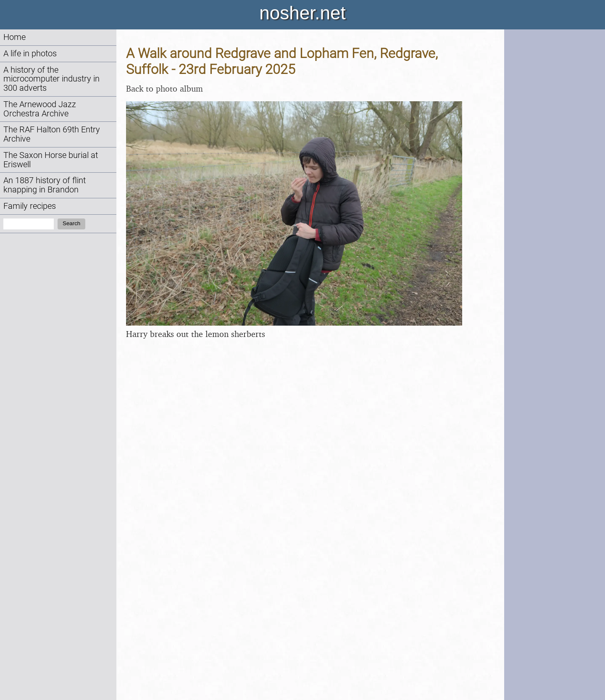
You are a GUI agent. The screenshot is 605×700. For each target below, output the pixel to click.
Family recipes (30, 206)
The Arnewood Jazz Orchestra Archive (40, 109)
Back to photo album (164, 88)
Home (14, 37)
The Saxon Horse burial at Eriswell (51, 160)
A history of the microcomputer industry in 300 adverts (51, 79)
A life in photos (30, 54)
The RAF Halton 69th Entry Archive (52, 134)
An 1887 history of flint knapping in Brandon (45, 185)
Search (71, 223)
